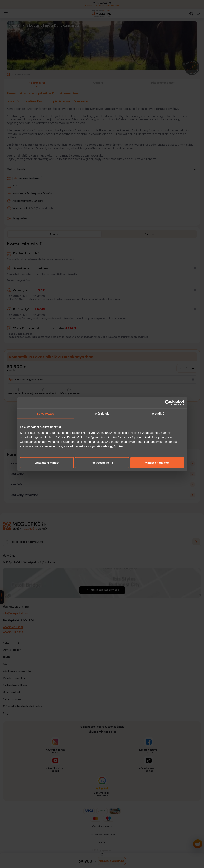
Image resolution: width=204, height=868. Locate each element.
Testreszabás (102, 463)
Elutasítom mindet (47, 463)
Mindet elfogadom (157, 463)
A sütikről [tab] (159, 413)
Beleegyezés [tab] (45, 413)
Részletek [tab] (102, 413)
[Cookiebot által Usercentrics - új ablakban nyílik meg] (168, 402)
